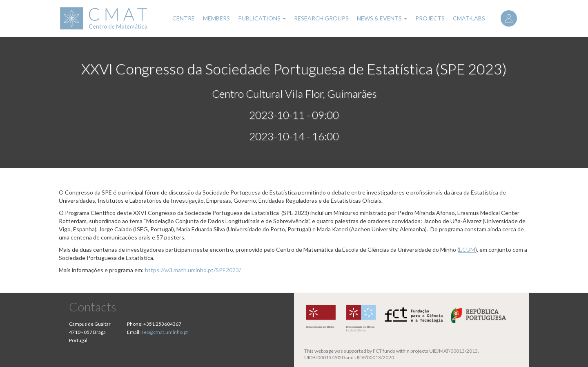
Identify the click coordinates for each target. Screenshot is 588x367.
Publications (262, 18)
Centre (184, 18)
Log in (509, 18)
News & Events (382, 18)
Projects (430, 18)
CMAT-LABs (469, 18)
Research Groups (321, 18)
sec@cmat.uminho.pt (165, 332)
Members (216, 18)
